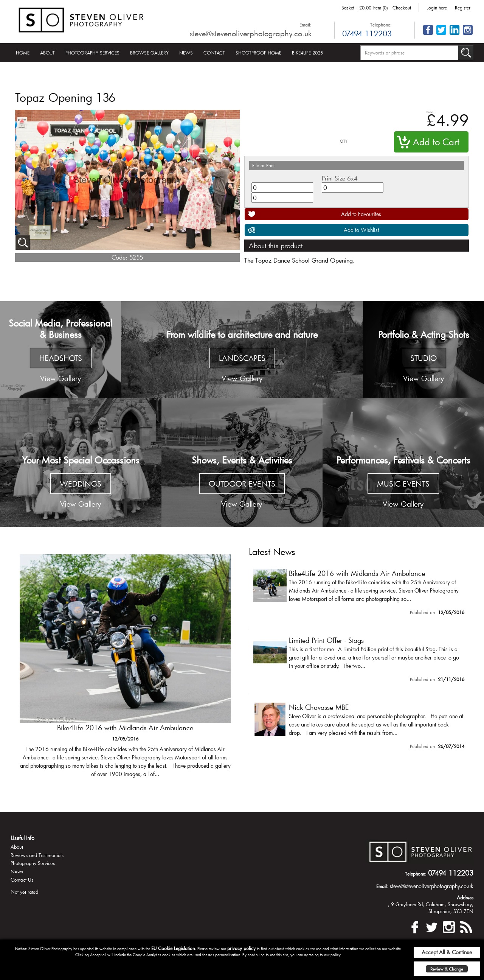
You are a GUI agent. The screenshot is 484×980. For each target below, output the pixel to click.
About (47, 53)
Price (430, 112)
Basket (348, 8)
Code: (119, 257)
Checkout (402, 8)
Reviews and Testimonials (37, 855)
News (186, 53)
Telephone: (381, 25)
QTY (344, 141)
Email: (306, 25)
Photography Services (92, 53)
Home (23, 53)
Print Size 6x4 (340, 178)
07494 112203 (367, 33)
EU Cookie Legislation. (174, 948)
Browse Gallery (149, 53)
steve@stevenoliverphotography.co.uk (251, 33)
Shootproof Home (258, 53)
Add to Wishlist (361, 230)
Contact (214, 53)
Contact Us (22, 880)
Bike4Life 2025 (307, 53)
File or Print (263, 165)
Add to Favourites (361, 214)
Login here (437, 8)
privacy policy (241, 948)
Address (465, 898)
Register (463, 8)
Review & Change (447, 969)
